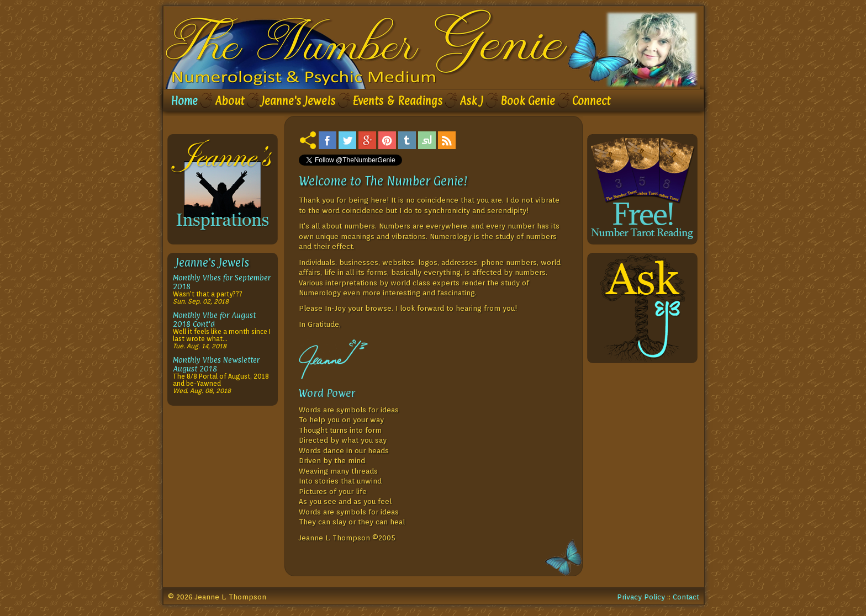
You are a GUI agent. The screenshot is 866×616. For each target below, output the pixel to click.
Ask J (471, 101)
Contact (686, 597)
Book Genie (528, 101)
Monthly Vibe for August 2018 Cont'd (214, 319)
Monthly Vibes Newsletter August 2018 (216, 364)
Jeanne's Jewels (298, 101)
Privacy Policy (641, 597)
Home (184, 101)
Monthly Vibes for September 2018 (222, 282)
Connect (591, 101)
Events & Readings (397, 101)
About (229, 101)
